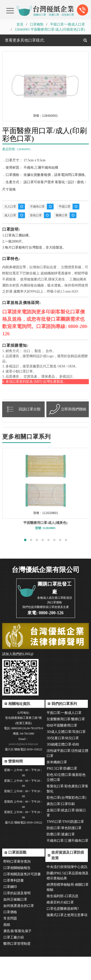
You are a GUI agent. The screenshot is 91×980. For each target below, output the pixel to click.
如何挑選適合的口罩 (19, 929)
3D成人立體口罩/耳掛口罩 (66, 755)
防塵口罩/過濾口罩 (61, 858)
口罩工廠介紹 (14, 961)
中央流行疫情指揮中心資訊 (67, 890)
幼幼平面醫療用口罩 (62, 749)
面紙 (7, 948)
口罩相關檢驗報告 (17, 891)
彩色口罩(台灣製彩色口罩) (66, 821)
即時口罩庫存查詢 (17, 885)
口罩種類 (37, 24)
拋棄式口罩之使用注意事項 (67, 938)
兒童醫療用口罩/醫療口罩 (66, 742)
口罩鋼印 (10, 910)
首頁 (20, 24)
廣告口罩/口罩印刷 (61, 827)
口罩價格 (10, 935)
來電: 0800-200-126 (45, 636)
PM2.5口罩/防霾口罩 (62, 792)
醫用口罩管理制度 (17, 967)
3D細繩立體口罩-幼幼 (63, 768)
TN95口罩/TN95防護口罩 (65, 845)
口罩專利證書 (14, 904)
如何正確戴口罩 (15, 923)
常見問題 (10, 942)
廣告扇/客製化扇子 (17, 954)
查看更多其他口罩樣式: (24, 40)
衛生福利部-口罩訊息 (62, 919)
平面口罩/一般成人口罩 (67, 24)
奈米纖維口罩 (57, 785)
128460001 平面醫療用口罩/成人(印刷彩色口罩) (50, 30)
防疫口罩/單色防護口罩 (64, 851)
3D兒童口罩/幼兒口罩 (63, 761)
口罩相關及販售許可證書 (22, 898)
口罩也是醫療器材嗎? (63, 932)
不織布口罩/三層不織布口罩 (67, 864)
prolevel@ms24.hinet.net (23, 767)
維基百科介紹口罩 (60, 926)
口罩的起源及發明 (17, 916)
